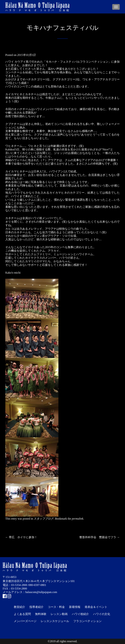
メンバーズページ (25, 621)
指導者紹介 (36, 607)
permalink (78, 519)
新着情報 (75, 607)
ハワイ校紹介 (80, 614)
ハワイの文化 (102, 614)
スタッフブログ (44, 519)
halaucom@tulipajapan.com (41, 592)
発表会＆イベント (96, 607)
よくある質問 (22, 614)
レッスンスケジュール (55, 621)
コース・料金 (56, 607)
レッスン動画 (59, 614)
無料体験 (41, 614)
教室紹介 (19, 607)
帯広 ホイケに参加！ (21, 537)
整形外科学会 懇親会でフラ (100, 537)
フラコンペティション (87, 621)
